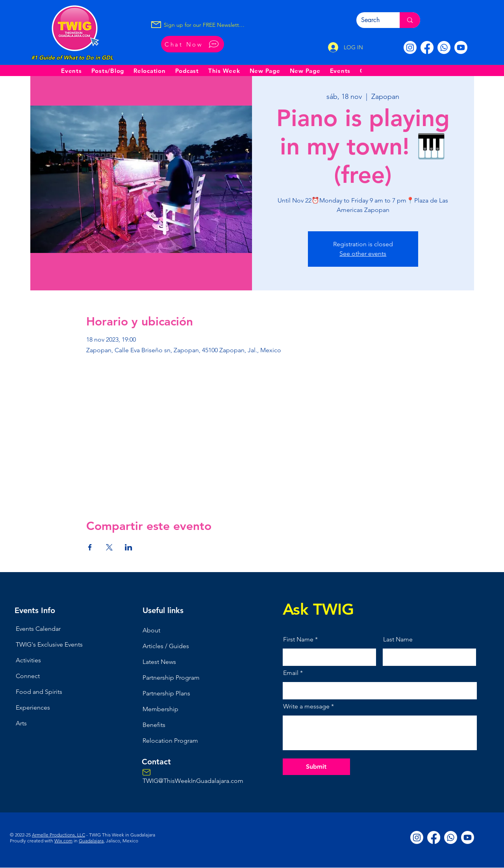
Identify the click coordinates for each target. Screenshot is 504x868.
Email (291, 673)
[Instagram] (410, 47)
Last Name (398, 639)
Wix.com (63, 841)
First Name (298, 639)
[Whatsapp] (444, 47)
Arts (21, 723)
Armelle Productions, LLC (58, 835)
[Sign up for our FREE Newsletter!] (205, 25)
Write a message (306, 706)
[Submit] (316, 767)
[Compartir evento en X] (109, 547)
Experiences (33, 707)
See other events (363, 254)
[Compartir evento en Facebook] (90, 547)
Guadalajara (91, 841)
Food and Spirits (39, 692)
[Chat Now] (193, 44)
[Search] (372, 20)
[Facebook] (427, 47)
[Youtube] (461, 47)
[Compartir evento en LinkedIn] (129, 547)
